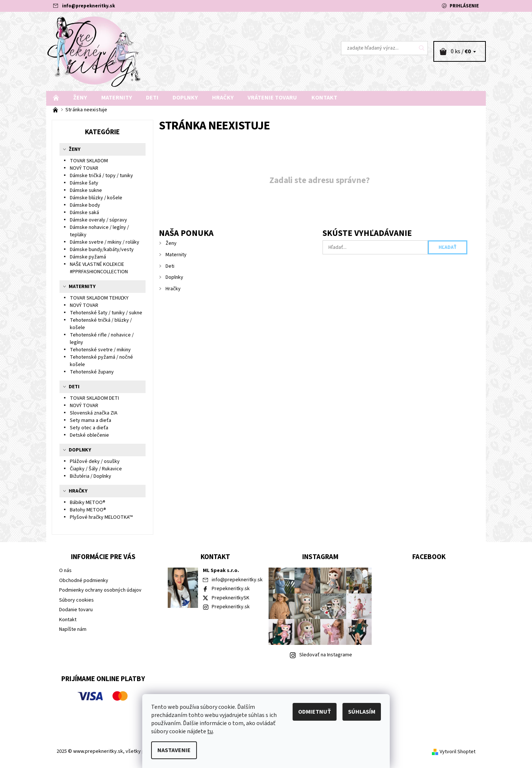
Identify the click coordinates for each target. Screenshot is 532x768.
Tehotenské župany (92, 372)
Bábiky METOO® (88, 503)
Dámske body (85, 205)
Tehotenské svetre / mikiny (100, 350)
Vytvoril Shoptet (458, 752)
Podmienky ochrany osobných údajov (100, 590)
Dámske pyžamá (88, 257)
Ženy (80, 98)
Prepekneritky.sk (231, 589)
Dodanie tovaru (76, 610)
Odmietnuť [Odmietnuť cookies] (315, 712)
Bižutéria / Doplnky (91, 476)
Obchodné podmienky (84, 581)
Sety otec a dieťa (89, 428)
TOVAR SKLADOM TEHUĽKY (99, 298)
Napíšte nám (73, 629)
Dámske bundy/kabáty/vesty (102, 250)
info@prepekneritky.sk (88, 6)
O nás (65, 571)
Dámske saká (84, 213)
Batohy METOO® (88, 510)
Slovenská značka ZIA (94, 413)
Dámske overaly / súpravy (98, 220)
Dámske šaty (84, 183)
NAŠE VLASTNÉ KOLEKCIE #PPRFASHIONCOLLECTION (99, 268)
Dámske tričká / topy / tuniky (101, 176)
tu (210, 731)
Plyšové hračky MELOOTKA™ (101, 517)
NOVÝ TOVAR (84, 168)
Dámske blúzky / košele (96, 198)
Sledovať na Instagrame (326, 655)
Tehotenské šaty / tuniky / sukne (106, 313)
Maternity (117, 98)
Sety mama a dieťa (91, 420)
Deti (152, 98)
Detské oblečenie (89, 435)
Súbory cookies (76, 600)
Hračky (223, 98)
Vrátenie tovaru (272, 98)
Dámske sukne (86, 190)
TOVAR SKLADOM (89, 161)
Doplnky (185, 98)
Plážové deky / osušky (95, 461)
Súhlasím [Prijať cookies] (362, 712)
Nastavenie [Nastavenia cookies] (174, 750)
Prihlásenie (464, 6)
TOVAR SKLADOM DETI (94, 398)
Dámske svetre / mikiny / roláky (105, 242)
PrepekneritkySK (231, 598)
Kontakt (324, 98)
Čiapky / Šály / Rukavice (96, 469)
